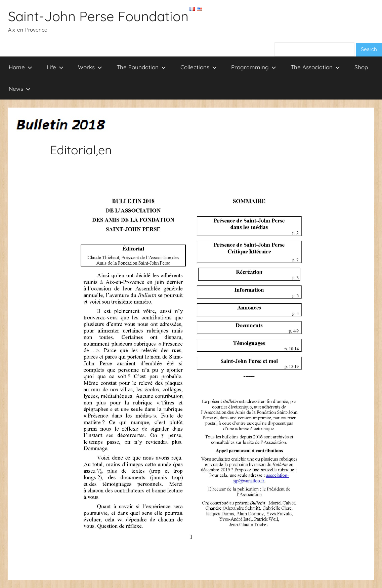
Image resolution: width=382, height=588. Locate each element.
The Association (315, 67)
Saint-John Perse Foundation (98, 16)
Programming (254, 67)
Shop (361, 67)
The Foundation (141, 67)
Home (20, 67)
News (20, 89)
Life (55, 67)
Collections (199, 67)
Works (90, 67)
